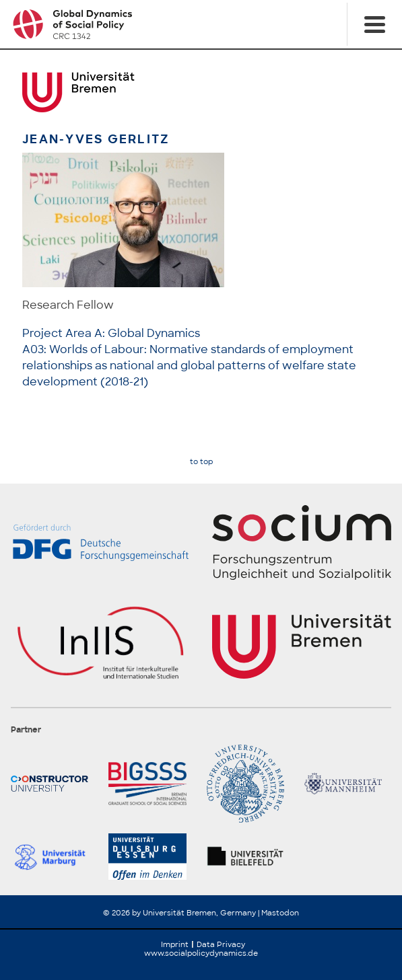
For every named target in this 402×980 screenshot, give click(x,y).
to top (201, 462)
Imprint (175, 944)
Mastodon (280, 913)
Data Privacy (221, 944)
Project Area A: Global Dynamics (111, 333)
